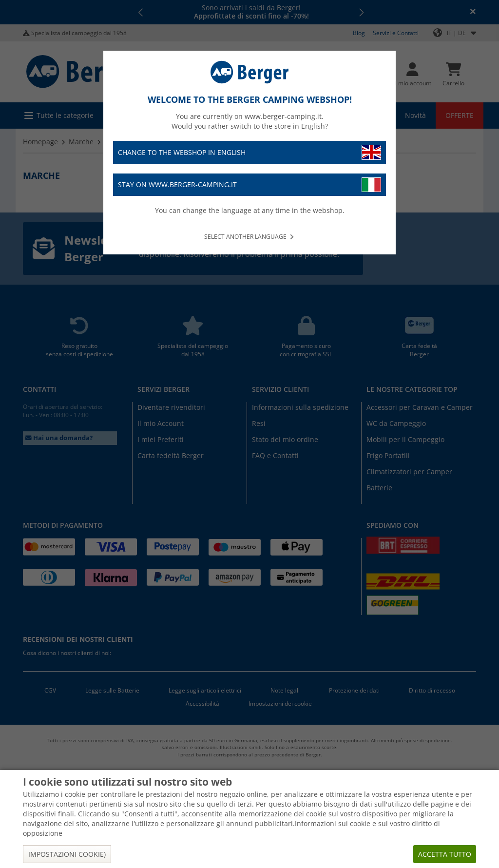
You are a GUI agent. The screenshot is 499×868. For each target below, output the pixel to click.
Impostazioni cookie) (67, 854)
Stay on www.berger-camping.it (249, 185)
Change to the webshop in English (249, 152)
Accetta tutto (445, 854)
